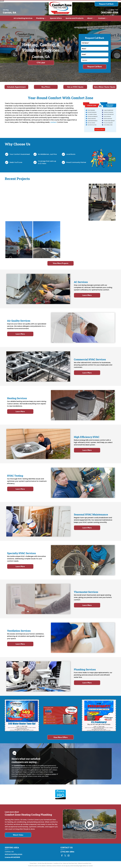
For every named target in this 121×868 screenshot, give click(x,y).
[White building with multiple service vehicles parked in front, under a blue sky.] (19, 202)
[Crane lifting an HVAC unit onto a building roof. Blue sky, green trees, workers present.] (47, 240)
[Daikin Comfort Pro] (60, 794)
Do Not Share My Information (45, 863)
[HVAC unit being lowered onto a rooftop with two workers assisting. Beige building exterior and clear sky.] (102, 202)
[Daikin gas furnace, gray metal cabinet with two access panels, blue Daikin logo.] (74, 240)
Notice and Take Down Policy (70, 863)
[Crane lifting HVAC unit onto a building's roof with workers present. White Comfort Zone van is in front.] (19, 240)
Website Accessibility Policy (85, 863)
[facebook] (62, 856)
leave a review (51, 774)
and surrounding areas (14, 854)
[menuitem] (23, 18)
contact (53, 122)
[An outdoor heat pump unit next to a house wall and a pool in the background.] (102, 240)
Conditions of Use (58, 863)
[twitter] (65, 856)
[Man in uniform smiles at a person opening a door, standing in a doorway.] (47, 202)
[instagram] (69, 856)
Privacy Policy (33, 863)
